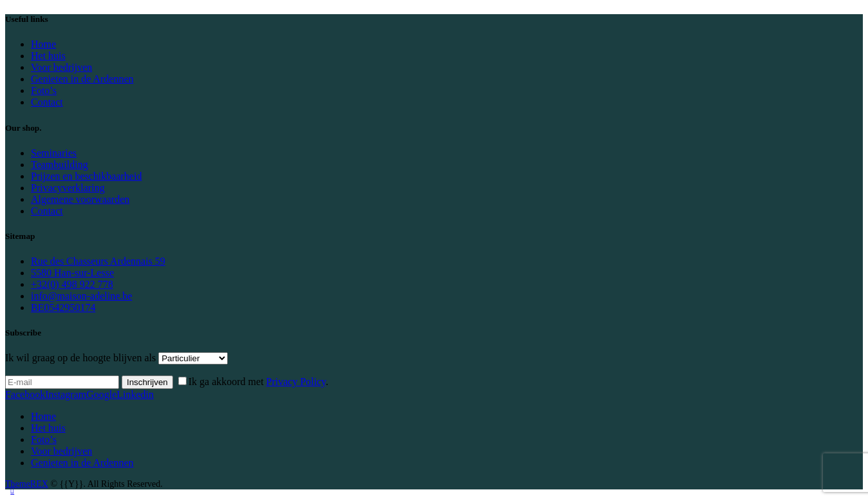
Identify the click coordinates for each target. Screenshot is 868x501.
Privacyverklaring (68, 188)
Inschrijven (147, 382)
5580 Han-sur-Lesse (72, 273)
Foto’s (44, 90)
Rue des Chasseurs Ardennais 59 (98, 261)
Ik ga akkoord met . (259, 382)
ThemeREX (27, 484)
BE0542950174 (63, 307)
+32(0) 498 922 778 (72, 284)
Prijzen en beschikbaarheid (86, 176)
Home (43, 44)
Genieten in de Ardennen (82, 79)
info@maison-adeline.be (81, 296)
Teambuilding (60, 165)
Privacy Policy (296, 382)
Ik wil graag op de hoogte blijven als (80, 358)
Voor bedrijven (61, 67)
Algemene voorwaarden (80, 199)
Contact (47, 102)
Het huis (48, 56)
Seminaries (54, 153)
